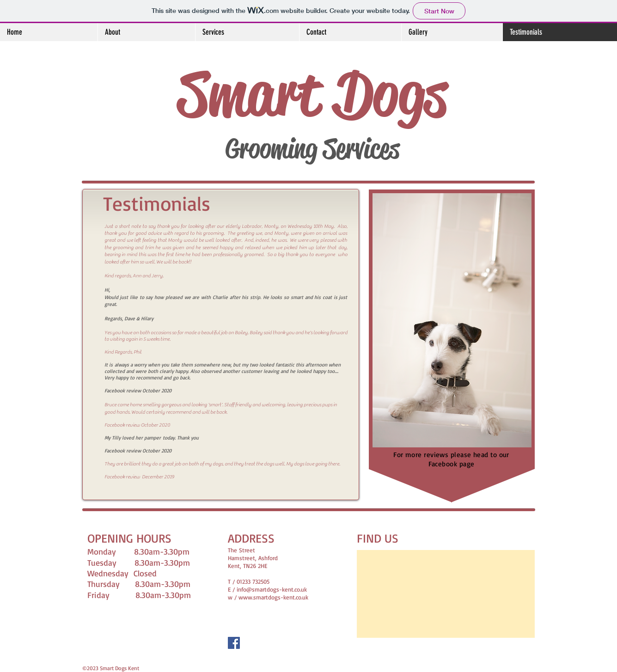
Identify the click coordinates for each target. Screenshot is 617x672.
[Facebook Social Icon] (234, 643)
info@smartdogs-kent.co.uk (272, 589)
